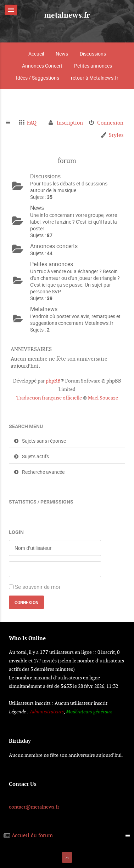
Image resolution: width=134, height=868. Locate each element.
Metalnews (44, 309)
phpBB (53, 381)
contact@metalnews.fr (34, 807)
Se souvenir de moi (38, 587)
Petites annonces (93, 66)
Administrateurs (47, 712)
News (62, 54)
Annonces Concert (42, 66)
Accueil (36, 54)
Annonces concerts (54, 246)
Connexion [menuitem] (110, 123)
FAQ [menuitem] (32, 123)
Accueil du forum (32, 835)
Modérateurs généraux (89, 712)
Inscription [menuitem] (70, 123)
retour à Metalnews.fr (95, 78)
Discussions (93, 54)
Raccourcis (11, 123)
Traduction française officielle (49, 398)
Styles (116, 135)
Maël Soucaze (103, 398)
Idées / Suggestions (38, 78)
